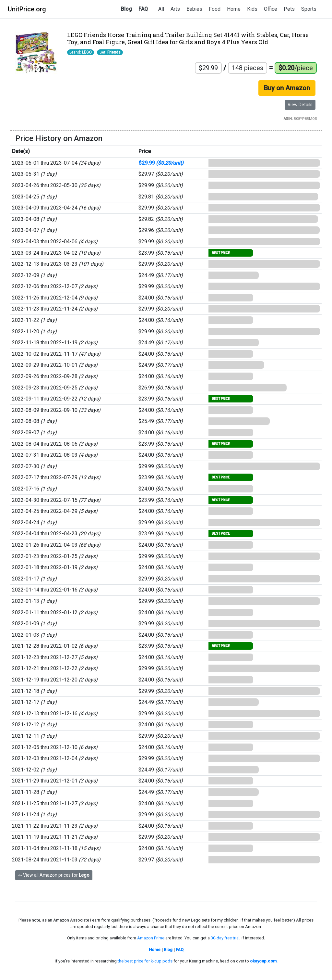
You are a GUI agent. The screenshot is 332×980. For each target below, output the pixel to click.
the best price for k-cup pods (145, 961)
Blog (126, 9)
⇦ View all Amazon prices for (54, 875)
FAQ (143, 9)
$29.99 (161, 163)
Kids (252, 9)
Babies (194, 9)
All (161, 9)
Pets (289, 9)
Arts (175, 9)
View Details (300, 105)
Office (271, 9)
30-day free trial (225, 938)
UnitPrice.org (27, 9)
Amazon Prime (151, 938)
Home (234, 9)
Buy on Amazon (287, 88)
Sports (309, 9)
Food (215, 9)
